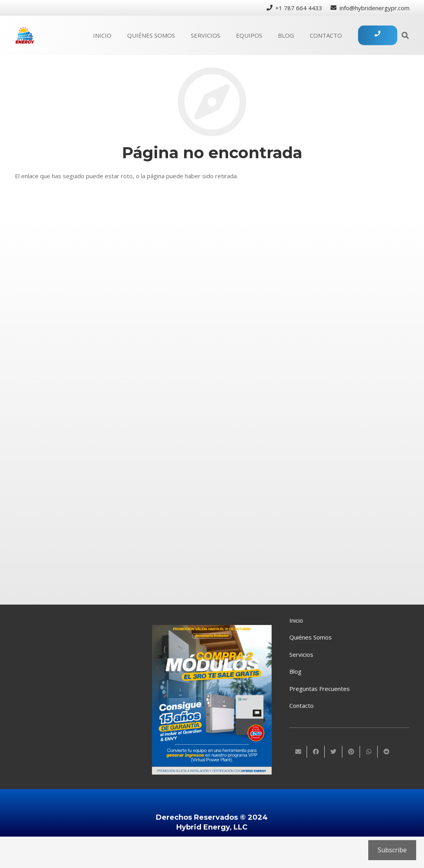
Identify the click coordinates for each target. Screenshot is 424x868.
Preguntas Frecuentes (320, 689)
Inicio (296, 620)
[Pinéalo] (351, 752)
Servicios (301, 654)
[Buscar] (405, 35)
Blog (295, 671)
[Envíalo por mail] (298, 752)
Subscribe (392, 850)
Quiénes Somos (311, 637)
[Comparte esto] (316, 752)
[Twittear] (334, 752)
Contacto (302, 705)
